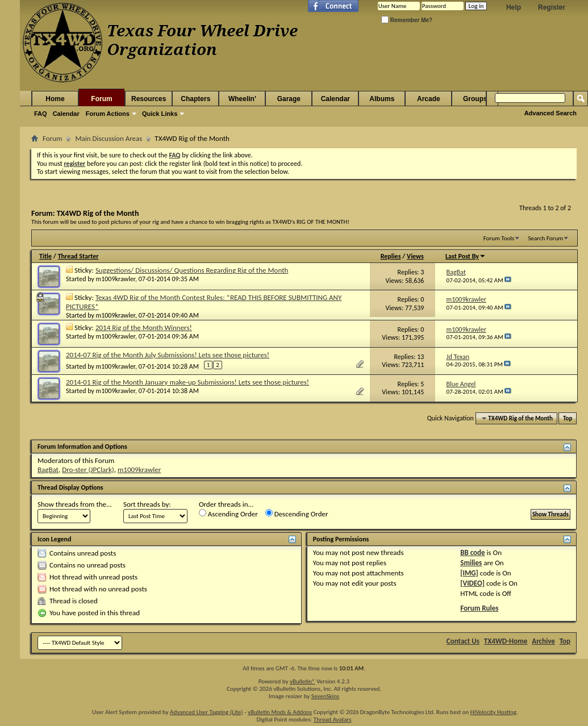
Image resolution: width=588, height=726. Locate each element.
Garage (289, 99)
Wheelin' (242, 99)
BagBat (48, 470)
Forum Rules (479, 608)
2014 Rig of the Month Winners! (144, 327)
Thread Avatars (333, 719)
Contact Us (463, 641)
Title (45, 256)
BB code (472, 552)
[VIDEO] (472, 583)
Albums (382, 99)
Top (568, 418)
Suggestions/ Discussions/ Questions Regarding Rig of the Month (192, 270)
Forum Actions (108, 114)
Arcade (429, 99)
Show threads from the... (75, 504)
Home (55, 99)
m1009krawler (116, 279)
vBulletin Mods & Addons (280, 712)
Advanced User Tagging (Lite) (207, 712)
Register (552, 7)
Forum (101, 99)
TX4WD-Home (506, 641)
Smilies (471, 563)
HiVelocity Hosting (493, 712)
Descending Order (297, 514)
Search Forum (546, 238)
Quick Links (160, 114)
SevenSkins (325, 696)
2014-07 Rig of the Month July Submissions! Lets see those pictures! (168, 355)
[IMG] (469, 573)
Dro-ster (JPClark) (88, 470)
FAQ (41, 114)
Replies (391, 256)
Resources (149, 99)
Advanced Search (551, 113)
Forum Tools (499, 238)
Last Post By (466, 256)
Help (514, 7)
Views (415, 256)
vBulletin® (303, 681)
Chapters (195, 99)
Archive (543, 641)
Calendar (66, 114)
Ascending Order (228, 514)
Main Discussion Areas (109, 138)
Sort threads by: (147, 504)
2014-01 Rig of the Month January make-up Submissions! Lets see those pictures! (187, 382)
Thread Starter (78, 256)
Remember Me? (407, 20)
